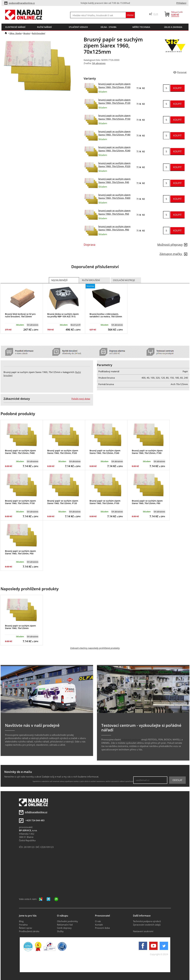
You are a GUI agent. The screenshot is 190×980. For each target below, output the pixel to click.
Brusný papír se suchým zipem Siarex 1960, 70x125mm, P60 (20, 552)
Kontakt (99, 925)
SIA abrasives (99, 63)
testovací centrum (131, 739)
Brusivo (27, 33)
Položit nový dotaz (81, 399)
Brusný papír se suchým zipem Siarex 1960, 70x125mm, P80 (147, 502)
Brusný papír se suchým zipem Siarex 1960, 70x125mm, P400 (20, 452)
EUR (156, 14)
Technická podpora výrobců (147, 921)
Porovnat (182, 72)
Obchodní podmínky (67, 921)
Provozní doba (102, 928)
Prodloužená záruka (29, 931)
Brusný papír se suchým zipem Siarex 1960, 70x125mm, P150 (20, 502)
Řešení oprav (26, 928)
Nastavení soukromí (143, 931)
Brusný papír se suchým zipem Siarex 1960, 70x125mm (20, 627)
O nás (98, 921)
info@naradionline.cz (36, 812)
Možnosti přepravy (172, 245)
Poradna (23, 925)
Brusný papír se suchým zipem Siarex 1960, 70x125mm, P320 (63, 452)
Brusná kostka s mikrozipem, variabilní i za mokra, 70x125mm (106, 315)
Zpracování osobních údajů (147, 925)
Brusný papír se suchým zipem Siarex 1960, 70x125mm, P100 (105, 502)
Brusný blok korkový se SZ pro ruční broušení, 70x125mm (20, 315)
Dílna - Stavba (16, 33)
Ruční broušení (39, 33)
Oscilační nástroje (124, 280)
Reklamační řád (65, 925)
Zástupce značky (173, 254)
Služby (60, 931)
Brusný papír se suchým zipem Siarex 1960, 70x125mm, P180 (147, 452)
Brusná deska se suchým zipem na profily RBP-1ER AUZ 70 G (63, 315)
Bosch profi (76, 325)
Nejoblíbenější (59, 280)
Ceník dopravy (64, 928)
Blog (21, 921)
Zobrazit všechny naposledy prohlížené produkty (95, 648)
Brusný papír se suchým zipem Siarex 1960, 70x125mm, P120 (63, 502)
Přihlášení (181, 3)
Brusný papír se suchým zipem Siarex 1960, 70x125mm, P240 (105, 452)
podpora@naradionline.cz (22, 3)
